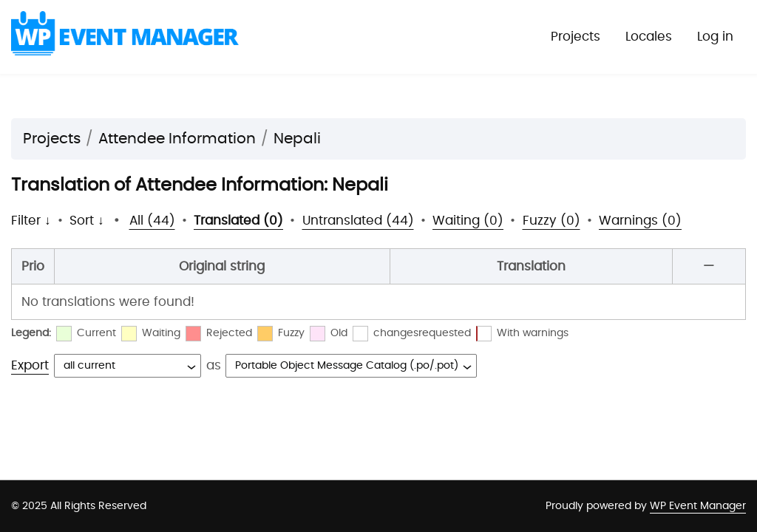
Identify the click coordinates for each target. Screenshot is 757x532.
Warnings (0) (640, 221)
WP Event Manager (698, 506)
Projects (576, 37)
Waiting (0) (468, 221)
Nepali (297, 139)
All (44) (152, 221)
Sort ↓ (87, 221)
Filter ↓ (31, 221)
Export (30, 365)
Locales (649, 37)
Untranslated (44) (358, 221)
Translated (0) (238, 221)
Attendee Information (177, 139)
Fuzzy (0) (551, 221)
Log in (715, 37)
